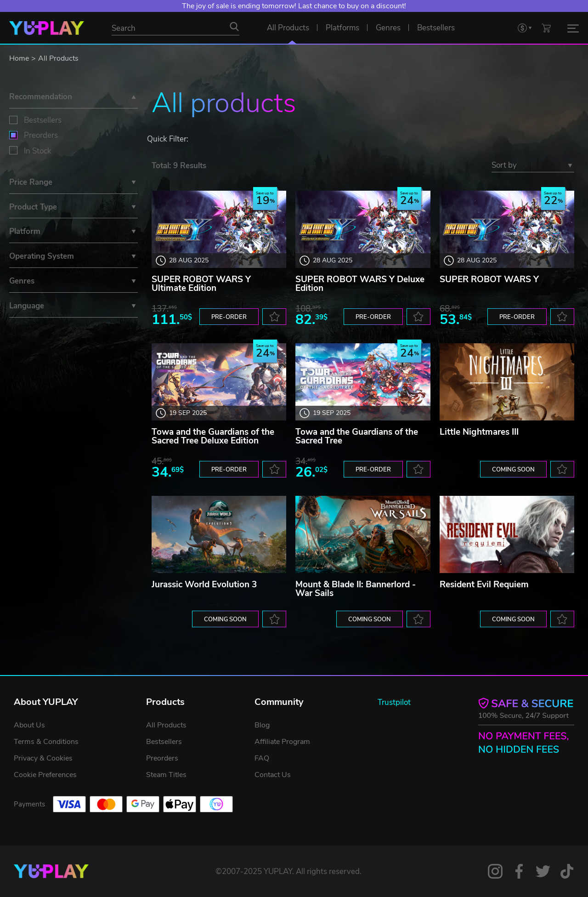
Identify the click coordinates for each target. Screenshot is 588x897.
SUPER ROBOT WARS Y (489, 279)
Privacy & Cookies (43, 758)
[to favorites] (274, 317)
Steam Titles (166, 775)
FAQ (262, 758)
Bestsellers (43, 120)
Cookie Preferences (45, 775)
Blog (262, 725)
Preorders (41, 135)
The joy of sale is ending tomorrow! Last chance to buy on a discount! (294, 6)
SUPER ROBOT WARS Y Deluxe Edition (360, 284)
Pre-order (229, 317)
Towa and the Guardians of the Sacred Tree (357, 436)
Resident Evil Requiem (484, 585)
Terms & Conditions (46, 742)
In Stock (38, 151)
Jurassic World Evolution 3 (204, 585)
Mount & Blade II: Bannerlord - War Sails (356, 589)
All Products (58, 58)
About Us (29, 725)
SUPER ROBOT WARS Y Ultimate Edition (201, 284)
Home (19, 58)
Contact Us (273, 775)
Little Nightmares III (479, 432)
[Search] (234, 27)
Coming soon (513, 470)
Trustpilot (394, 702)
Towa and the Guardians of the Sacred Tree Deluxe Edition (213, 436)
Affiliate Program (282, 742)
